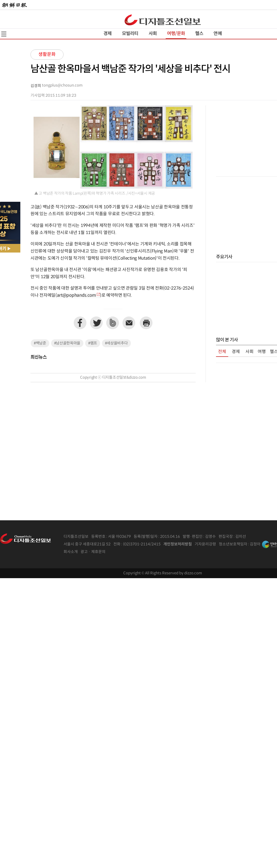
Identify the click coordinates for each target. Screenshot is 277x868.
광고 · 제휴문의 (93, 552)
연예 (218, 34)
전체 (222, 352)
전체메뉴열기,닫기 (4, 34)
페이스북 (80, 323)
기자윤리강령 (205, 544)
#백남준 (40, 343)
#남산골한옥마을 (67, 343)
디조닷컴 (163, 20)
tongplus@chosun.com (62, 85)
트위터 (96, 323)
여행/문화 (176, 34)
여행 (262, 352)
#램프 (93, 343)
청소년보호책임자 (233, 544)
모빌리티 (130, 34)
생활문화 (47, 54)
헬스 (199, 34)
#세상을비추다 (116, 343)
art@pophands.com (76, 295)
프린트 (146, 323)
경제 (107, 34)
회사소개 (71, 552)
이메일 (129, 323)
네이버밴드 (113, 323)
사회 (153, 34)
